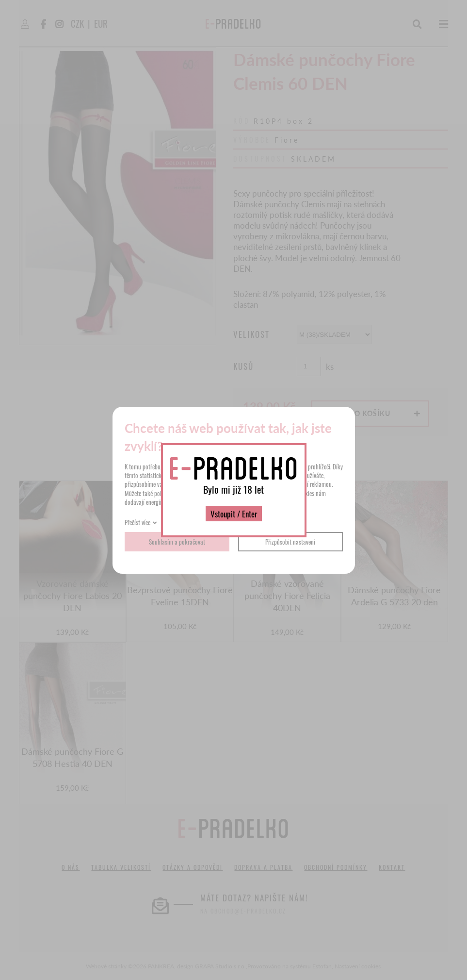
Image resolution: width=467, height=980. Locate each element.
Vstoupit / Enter (234, 514)
